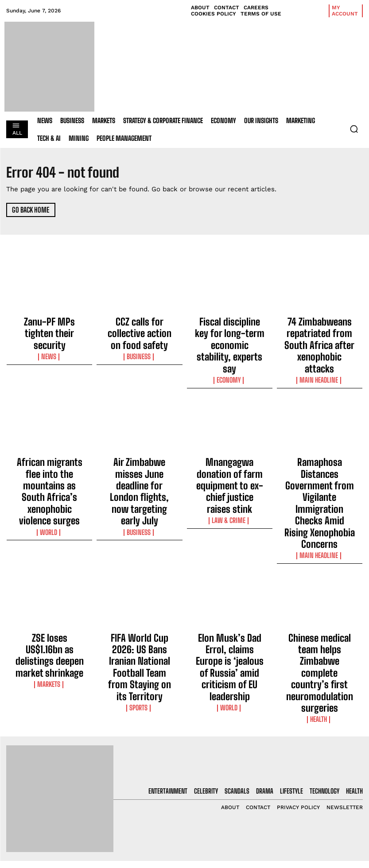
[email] (323, 765)
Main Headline (319, 353)
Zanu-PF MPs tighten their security (49, 324)
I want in (323, 785)
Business (140, 337)
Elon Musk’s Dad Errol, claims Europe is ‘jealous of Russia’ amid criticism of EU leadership (230, 566)
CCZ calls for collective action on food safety (139, 324)
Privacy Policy (310, 808)
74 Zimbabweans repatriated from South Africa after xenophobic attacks (319, 332)
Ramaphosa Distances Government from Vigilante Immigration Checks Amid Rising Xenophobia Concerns (320, 449)
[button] (354, 129)
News (49, 337)
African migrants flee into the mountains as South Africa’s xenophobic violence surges (50, 445)
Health (320, 588)
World (50, 466)
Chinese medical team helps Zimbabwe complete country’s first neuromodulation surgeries (320, 566)
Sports (140, 588)
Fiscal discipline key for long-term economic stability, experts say (230, 328)
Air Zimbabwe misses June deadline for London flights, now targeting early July (139, 441)
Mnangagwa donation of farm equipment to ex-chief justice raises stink (230, 441)
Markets (49, 580)
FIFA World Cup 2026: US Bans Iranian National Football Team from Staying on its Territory (140, 566)
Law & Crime (229, 458)
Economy (230, 345)
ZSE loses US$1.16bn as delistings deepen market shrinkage (50, 562)
